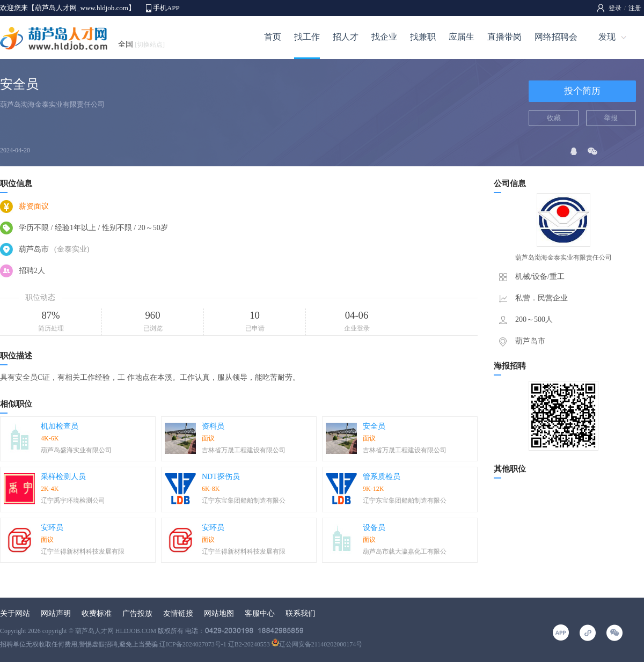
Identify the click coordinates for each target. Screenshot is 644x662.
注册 (635, 8)
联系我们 (301, 613)
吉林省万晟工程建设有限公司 (244, 450)
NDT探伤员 (221, 477)
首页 (273, 37)
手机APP (166, 8)
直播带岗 (504, 37)
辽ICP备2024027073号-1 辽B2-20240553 (215, 644)
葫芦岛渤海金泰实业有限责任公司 (52, 104)
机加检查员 (60, 426)
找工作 (307, 37)
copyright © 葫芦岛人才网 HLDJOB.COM (99, 631)
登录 (615, 8)
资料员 (213, 426)
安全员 (374, 426)
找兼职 (423, 37)
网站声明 (56, 613)
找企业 (384, 37)
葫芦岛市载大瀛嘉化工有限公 (405, 551)
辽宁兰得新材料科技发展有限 (83, 551)
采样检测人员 (63, 477)
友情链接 (178, 613)
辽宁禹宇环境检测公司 (73, 501)
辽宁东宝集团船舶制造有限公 (244, 501)
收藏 (554, 118)
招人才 (346, 37)
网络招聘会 (556, 37)
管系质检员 (382, 477)
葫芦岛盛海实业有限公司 (76, 450)
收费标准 (97, 613)
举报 (611, 118)
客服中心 (260, 613)
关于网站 (15, 613)
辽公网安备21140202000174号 (317, 644)
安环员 (52, 528)
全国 (141, 44)
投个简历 (582, 91)
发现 (607, 37)
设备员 (374, 528)
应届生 (462, 37)
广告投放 (137, 613)
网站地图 (219, 613)
